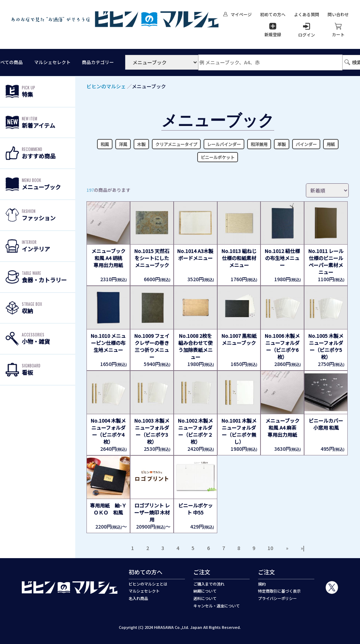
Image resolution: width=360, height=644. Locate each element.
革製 (282, 144)
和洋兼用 (259, 144)
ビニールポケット (218, 157)
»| (303, 548)
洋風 (123, 144)
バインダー (306, 144)
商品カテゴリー (98, 62)
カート (338, 30)
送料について (205, 598)
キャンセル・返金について (217, 606)
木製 (141, 144)
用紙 (331, 144)
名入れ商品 (138, 598)
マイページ (237, 14)
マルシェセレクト (52, 62)
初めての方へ (273, 14)
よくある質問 (307, 14)
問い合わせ (338, 14)
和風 (105, 144)
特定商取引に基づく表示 (279, 591)
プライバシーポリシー (277, 598)
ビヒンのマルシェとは (148, 584)
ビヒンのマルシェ (106, 86)
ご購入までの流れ (209, 584)
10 (270, 548)
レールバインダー (224, 144)
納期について (205, 591)
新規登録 (273, 30)
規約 (262, 584)
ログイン (307, 30)
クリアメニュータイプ (176, 144)
